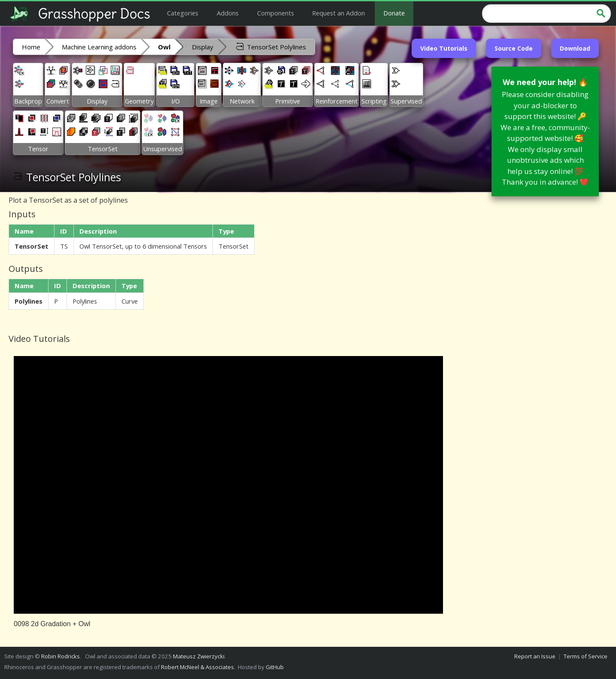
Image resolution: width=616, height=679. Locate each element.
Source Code (514, 48)
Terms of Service (586, 656)
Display (203, 47)
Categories (183, 13)
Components (276, 13)
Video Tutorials (444, 48)
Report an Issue (535, 656)
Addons (228, 13)
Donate (394, 13)
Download (575, 48)
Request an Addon (338, 13)
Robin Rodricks (61, 656)
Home (31, 47)
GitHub (275, 667)
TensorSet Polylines (270, 46)
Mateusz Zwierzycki (199, 656)
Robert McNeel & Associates (197, 667)
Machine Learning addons (99, 47)
